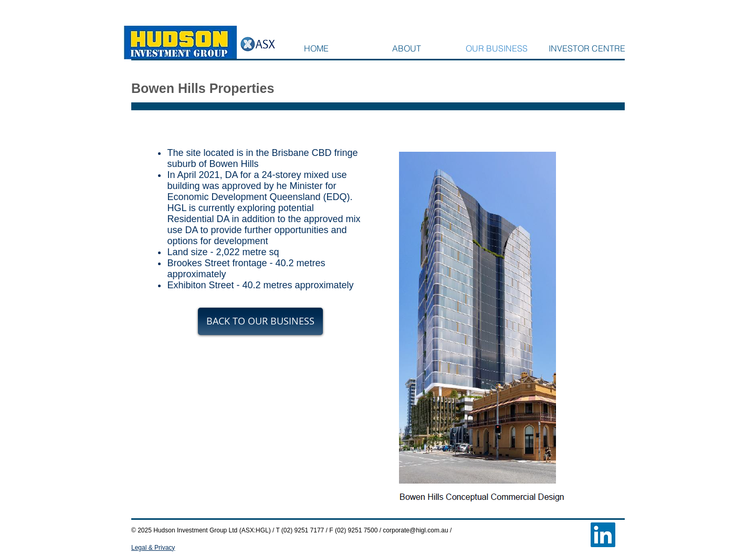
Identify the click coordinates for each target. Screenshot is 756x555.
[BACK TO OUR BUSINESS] (260, 321)
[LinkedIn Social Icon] (603, 535)
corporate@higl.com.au (415, 530)
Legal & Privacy (153, 548)
